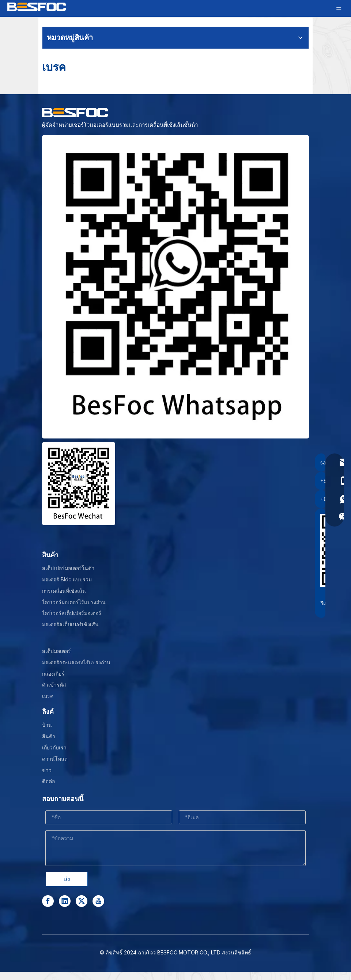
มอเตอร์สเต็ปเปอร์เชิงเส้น (70, 624)
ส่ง (67, 879)
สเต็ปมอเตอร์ (56, 651)
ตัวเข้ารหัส (54, 685)
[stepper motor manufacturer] (175, 287)
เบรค (48, 696)
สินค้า (49, 736)
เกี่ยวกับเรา (54, 747)
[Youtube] (98, 901)
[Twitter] (82, 901)
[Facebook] (48, 901)
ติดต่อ (48, 781)
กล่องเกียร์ (53, 674)
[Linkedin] (65, 901)
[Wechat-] (79, 484)
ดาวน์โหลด (55, 759)
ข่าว (47, 770)
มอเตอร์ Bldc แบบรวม (67, 579)
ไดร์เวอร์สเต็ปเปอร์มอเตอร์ (72, 613)
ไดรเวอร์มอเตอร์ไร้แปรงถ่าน (74, 602)
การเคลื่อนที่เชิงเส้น (64, 591)
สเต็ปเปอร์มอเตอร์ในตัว (68, 568)
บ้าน (47, 725)
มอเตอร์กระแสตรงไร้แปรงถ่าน (76, 662)
